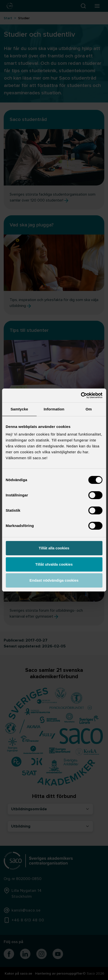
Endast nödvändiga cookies (54, 580)
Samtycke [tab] (19, 409)
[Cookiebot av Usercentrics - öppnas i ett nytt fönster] (81, 395)
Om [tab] (89, 409)
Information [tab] (54, 409)
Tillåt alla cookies (54, 548)
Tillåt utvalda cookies (54, 564)
